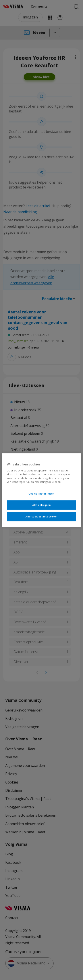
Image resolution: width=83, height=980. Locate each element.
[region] (41, 490)
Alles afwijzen (42, 505)
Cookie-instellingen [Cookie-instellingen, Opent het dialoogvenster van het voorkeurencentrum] (41, 494)
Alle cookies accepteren (41, 516)
